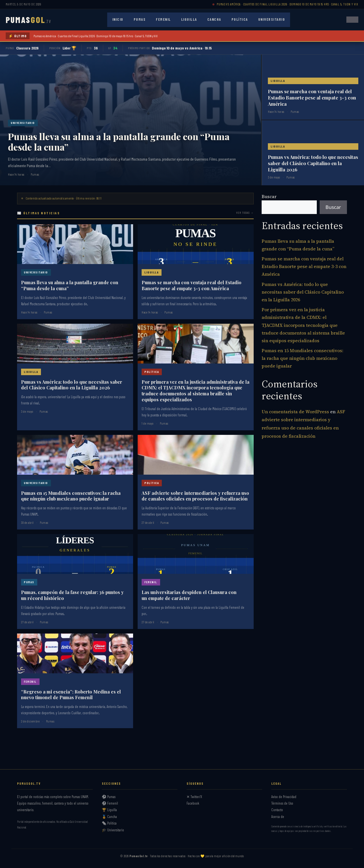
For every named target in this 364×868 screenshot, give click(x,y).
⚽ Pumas (109, 797)
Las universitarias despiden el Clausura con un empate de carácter (189, 595)
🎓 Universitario (113, 830)
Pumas (140, 19)
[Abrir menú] (352, 20)
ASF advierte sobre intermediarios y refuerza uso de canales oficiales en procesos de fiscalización (195, 496)
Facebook (193, 803)
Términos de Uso (282, 803)
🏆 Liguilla (109, 810)
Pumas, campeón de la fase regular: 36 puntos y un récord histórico (72, 595)
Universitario (272, 19)
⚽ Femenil (110, 803)
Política (240, 19)
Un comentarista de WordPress (295, 412)
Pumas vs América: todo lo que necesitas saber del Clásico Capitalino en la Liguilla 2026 (313, 163)
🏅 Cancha (109, 817)
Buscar (269, 196)
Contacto (277, 810)
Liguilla (189, 19)
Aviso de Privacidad (284, 797)
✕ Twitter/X (194, 797)
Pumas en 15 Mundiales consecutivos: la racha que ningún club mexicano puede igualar (71, 496)
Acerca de (278, 817)
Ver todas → (245, 213)
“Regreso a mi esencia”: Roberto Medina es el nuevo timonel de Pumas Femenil (71, 695)
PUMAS (28, 20)
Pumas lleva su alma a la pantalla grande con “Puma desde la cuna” (119, 142)
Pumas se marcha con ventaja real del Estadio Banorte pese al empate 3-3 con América (312, 97)
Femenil (163, 19)
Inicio (118, 19)
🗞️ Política (109, 823)
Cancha (214, 19)
